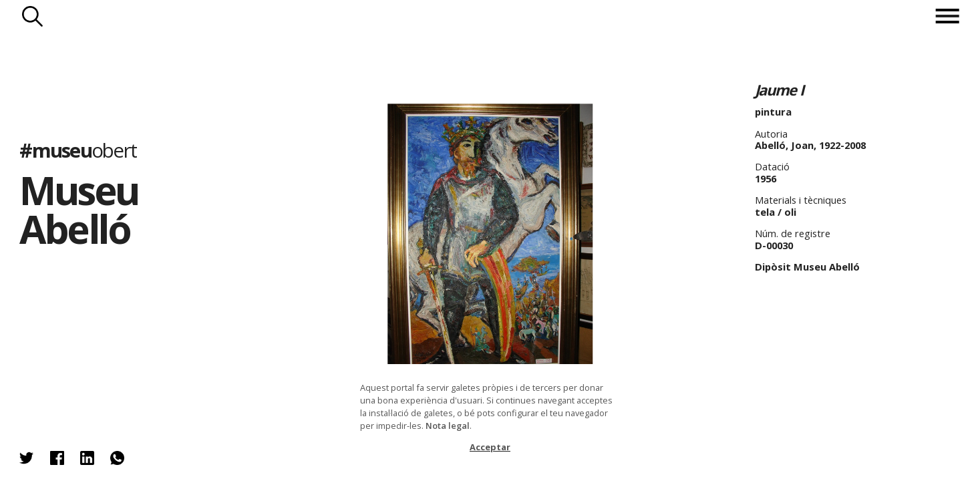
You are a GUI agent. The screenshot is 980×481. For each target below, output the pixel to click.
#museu (78, 150)
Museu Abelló (78, 209)
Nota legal (448, 426)
